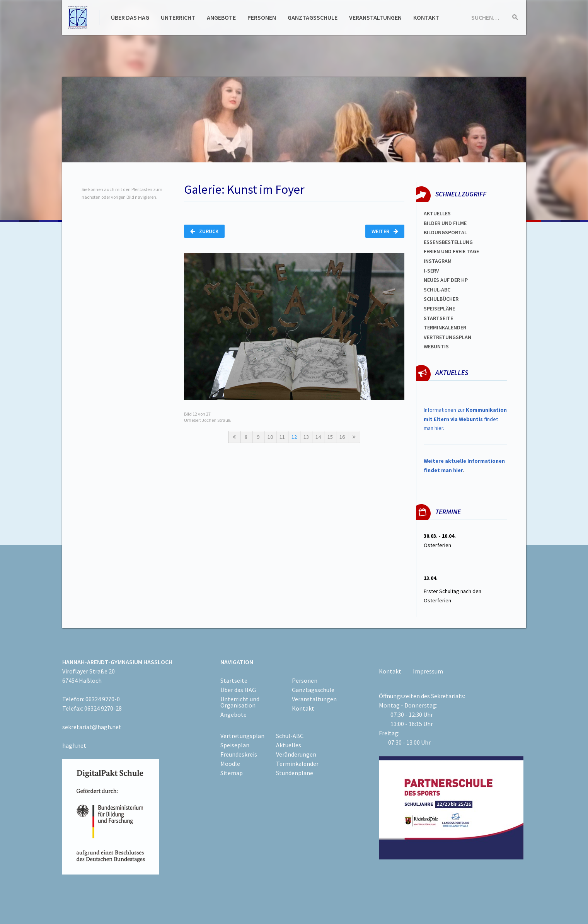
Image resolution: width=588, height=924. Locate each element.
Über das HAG (130, 17)
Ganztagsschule (313, 17)
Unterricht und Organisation (240, 702)
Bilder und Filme (445, 223)
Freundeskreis (239, 754)
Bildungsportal (445, 232)
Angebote (221, 17)
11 (282, 437)
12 (294, 437)
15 (330, 437)
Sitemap (232, 773)
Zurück (204, 231)
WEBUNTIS (436, 346)
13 (306, 437)
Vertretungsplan (447, 337)
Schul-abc (437, 290)
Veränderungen (296, 754)
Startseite (438, 318)
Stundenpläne (295, 773)
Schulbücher (441, 299)
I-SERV (431, 271)
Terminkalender (445, 327)
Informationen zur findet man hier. (465, 419)
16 (342, 437)
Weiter (385, 231)
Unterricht (178, 17)
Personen (262, 17)
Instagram (438, 261)
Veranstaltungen (375, 17)
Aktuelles (437, 213)
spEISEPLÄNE (439, 309)
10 (270, 437)
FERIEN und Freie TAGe (451, 251)
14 (318, 437)
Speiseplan (235, 745)
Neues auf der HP (446, 280)
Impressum (428, 671)
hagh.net (74, 745)
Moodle (230, 764)
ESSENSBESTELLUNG (448, 242)
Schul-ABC (290, 736)
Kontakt (426, 17)
